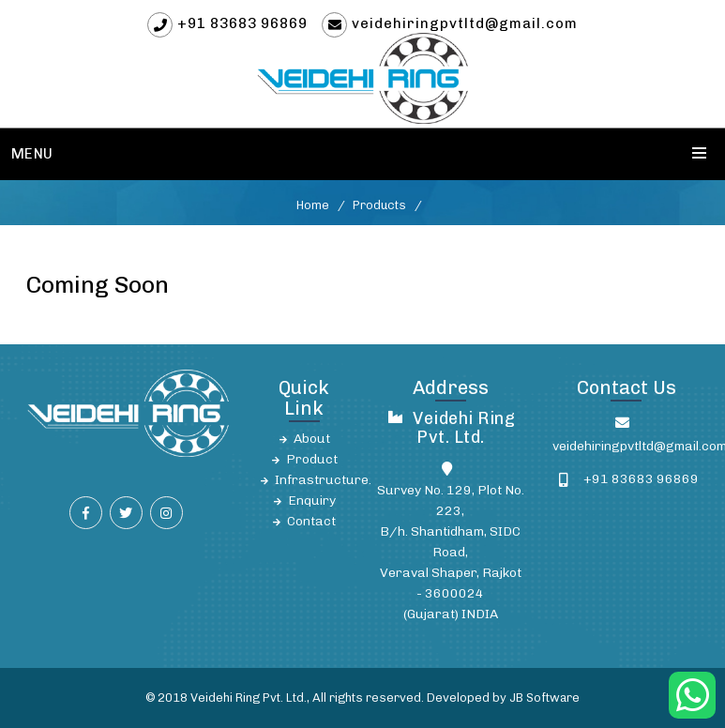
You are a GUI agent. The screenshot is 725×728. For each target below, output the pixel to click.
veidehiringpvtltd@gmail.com (465, 23)
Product (312, 459)
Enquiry (312, 500)
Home (313, 205)
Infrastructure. (323, 480)
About (312, 439)
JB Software (544, 698)
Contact (311, 521)
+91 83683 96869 (242, 23)
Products (379, 205)
